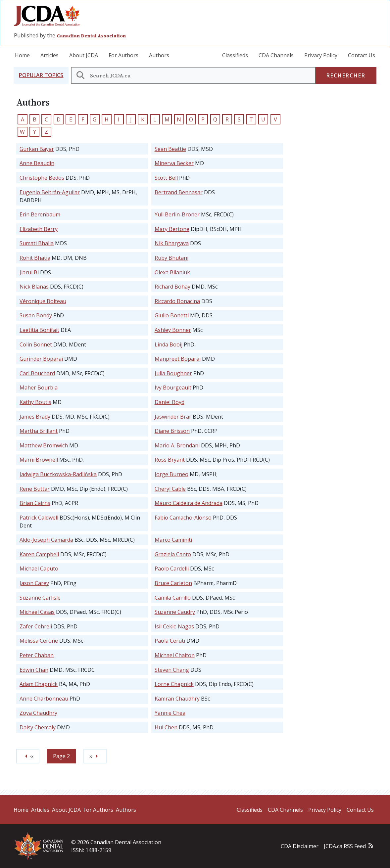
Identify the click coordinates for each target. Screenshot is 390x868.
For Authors (123, 55)
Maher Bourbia (39, 388)
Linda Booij (169, 344)
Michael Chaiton (175, 655)
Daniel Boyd (170, 402)
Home (22, 55)
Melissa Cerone (39, 641)
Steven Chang (172, 670)
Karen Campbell (39, 554)
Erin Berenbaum (40, 214)
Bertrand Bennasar (179, 192)
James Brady (35, 417)
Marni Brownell (39, 460)
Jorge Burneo (171, 474)
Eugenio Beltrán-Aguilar (50, 192)
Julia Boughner (173, 373)
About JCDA (84, 55)
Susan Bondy (36, 315)
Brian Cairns (35, 503)
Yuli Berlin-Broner (177, 214)
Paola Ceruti (170, 641)
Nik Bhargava (172, 243)
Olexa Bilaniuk (172, 272)
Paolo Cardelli (172, 569)
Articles (49, 55)
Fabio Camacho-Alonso (183, 518)
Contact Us (362, 55)
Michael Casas (37, 612)
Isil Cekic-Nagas (174, 626)
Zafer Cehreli (36, 626)
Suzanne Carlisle (40, 598)
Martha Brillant (39, 431)
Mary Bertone (172, 229)
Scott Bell (166, 178)
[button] (41, 75)
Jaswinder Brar (173, 417)
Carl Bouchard (37, 373)
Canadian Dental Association (91, 36)
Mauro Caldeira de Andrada (189, 503)
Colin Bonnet (36, 344)
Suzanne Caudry (175, 612)
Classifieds (235, 55)
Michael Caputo (39, 569)
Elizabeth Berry (39, 229)
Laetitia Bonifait (39, 330)
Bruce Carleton (173, 583)
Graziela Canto (173, 554)
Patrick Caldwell (39, 518)
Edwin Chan (34, 670)
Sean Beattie (170, 149)
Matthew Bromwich (44, 445)
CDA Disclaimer (300, 846)
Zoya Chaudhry (38, 713)
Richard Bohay (172, 287)
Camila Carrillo (173, 598)
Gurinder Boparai (41, 359)
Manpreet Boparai (178, 359)
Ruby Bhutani (171, 258)
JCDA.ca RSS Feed (345, 846)
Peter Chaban (37, 655)
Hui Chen (166, 727)
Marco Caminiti (173, 540)
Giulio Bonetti (172, 315)
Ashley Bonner (173, 330)
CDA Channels (276, 55)
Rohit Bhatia (35, 258)
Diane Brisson (172, 431)
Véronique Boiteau (43, 301)
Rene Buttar (35, 489)
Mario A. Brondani (177, 445)
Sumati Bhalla (37, 243)
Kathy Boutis (35, 402)
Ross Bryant (170, 460)
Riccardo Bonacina (177, 301)
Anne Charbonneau (44, 699)
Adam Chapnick (39, 684)
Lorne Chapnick (174, 684)
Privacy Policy (321, 55)
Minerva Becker (174, 163)
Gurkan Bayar (37, 149)
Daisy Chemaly (38, 727)
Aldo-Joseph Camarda (46, 540)
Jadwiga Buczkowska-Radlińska (58, 474)
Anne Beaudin (37, 163)
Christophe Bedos (42, 178)
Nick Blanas (34, 287)
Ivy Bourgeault (173, 388)
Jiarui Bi (29, 272)
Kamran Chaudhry (177, 699)
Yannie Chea (170, 713)
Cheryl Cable (170, 489)
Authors (159, 55)
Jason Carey (34, 583)
